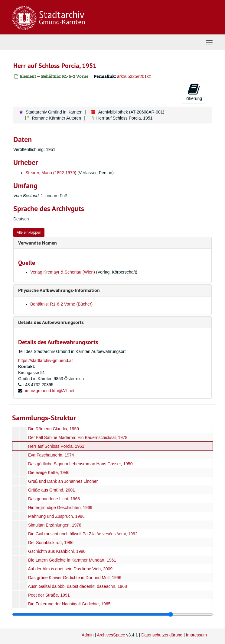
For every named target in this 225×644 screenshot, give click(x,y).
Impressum (196, 635)
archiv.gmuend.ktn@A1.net (49, 391)
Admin (88, 635)
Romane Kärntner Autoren (56, 118)
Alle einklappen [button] (29, 232)
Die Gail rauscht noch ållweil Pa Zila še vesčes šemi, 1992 (83, 534)
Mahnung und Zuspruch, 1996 (56, 516)
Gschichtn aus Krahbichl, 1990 (57, 551)
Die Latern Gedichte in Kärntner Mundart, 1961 (72, 560)
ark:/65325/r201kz (134, 76)
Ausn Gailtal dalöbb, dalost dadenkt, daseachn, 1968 (77, 586)
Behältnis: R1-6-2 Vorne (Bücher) (61, 304)
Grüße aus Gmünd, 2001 (52, 490)
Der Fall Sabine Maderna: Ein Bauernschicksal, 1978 (78, 437)
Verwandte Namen (37, 243)
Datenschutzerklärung (162, 635)
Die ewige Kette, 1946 (49, 473)
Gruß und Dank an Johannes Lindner (63, 481)
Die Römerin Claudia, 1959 (54, 429)
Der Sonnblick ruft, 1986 (51, 543)
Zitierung (194, 92)
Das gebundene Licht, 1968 (54, 499)
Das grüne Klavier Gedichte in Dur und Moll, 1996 (75, 578)
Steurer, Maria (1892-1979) (51, 173)
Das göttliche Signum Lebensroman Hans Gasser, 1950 (80, 464)
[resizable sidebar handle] (112, 614)
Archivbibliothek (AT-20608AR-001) (131, 112)
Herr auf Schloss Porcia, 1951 (56, 446)
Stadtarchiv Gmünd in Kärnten (54, 112)
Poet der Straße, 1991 (49, 595)
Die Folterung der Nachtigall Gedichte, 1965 (69, 604)
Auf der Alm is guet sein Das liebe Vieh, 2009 (70, 569)
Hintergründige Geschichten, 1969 (60, 508)
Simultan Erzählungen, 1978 (55, 525)
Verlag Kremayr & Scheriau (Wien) (63, 272)
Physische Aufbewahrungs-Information (59, 290)
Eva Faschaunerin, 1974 (51, 455)
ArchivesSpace (111, 635)
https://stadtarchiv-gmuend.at (46, 360)
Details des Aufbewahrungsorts (51, 322)
